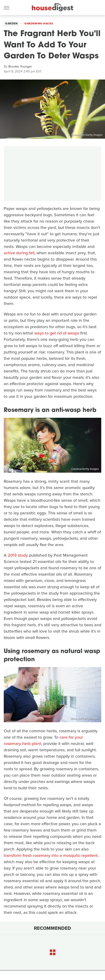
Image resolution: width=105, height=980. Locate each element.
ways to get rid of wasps (57, 333)
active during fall (19, 253)
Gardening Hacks (39, 23)
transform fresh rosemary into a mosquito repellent (51, 855)
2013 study (18, 555)
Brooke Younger (20, 66)
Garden (11, 23)
